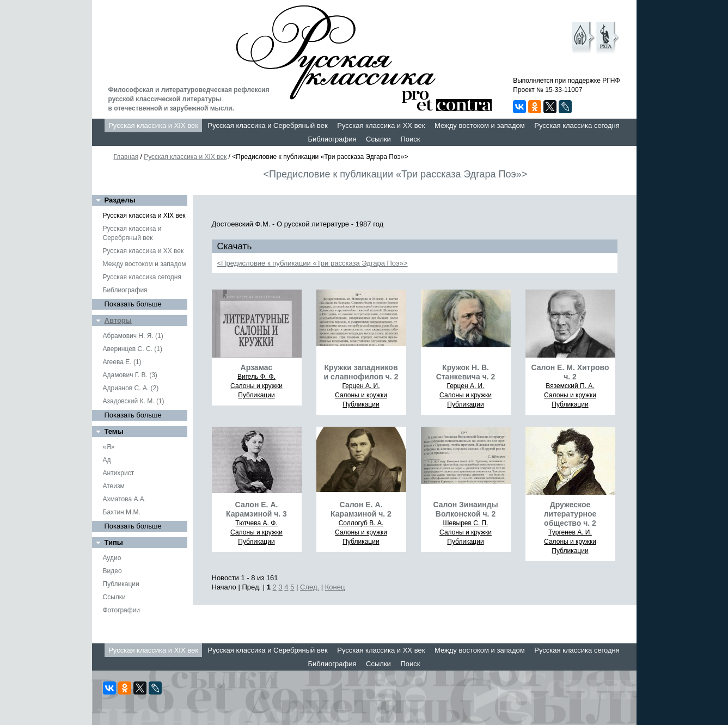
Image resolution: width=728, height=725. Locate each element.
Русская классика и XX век (381, 125)
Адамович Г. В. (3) (130, 375)
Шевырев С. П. (465, 523)
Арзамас (257, 367)
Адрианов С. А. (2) (131, 388)
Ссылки (378, 139)
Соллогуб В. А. (361, 523)
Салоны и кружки (256, 386)
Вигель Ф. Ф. (256, 377)
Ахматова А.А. (125, 499)
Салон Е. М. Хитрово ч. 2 (570, 372)
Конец (335, 587)
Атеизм (114, 486)
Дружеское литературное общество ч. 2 (570, 514)
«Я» (109, 447)
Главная (126, 157)
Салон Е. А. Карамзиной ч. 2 (361, 509)
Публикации (121, 584)
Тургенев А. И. (570, 532)
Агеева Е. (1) (122, 362)
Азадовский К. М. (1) (134, 401)
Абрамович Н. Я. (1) (133, 336)
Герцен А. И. (361, 386)
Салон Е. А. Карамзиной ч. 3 (256, 509)
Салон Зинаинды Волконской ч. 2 (465, 509)
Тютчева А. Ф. (256, 523)
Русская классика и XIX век (153, 125)
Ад (107, 460)
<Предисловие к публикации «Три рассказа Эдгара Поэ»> (313, 263)
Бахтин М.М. (122, 512)
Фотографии (122, 610)
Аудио (112, 558)
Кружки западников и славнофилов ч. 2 (361, 372)
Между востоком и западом (480, 125)
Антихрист (119, 473)
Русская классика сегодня (577, 125)
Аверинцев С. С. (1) (133, 349)
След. (310, 587)
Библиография (332, 139)
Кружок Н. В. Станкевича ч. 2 (466, 372)
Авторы (118, 320)
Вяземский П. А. (570, 386)
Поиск (410, 139)
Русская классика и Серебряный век (268, 125)
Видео (112, 571)
